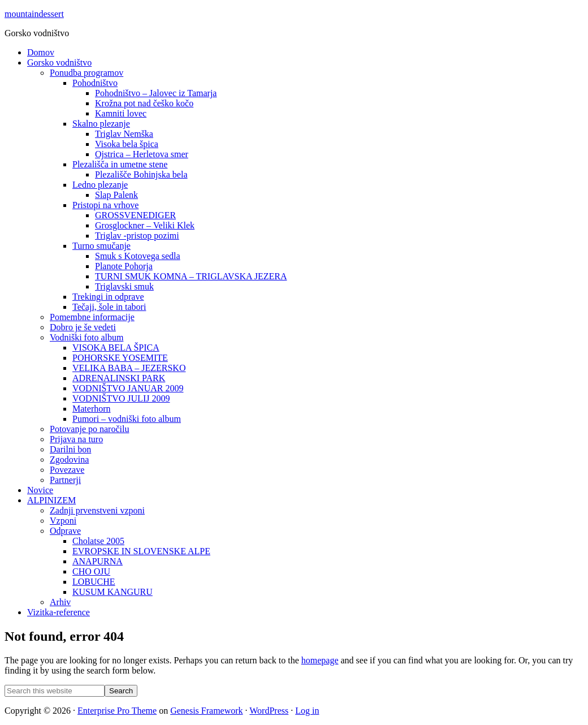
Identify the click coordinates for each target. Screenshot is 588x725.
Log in (307, 711)
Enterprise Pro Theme (117, 711)
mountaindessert (34, 14)
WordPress (269, 711)
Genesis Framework (206, 711)
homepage (320, 660)
